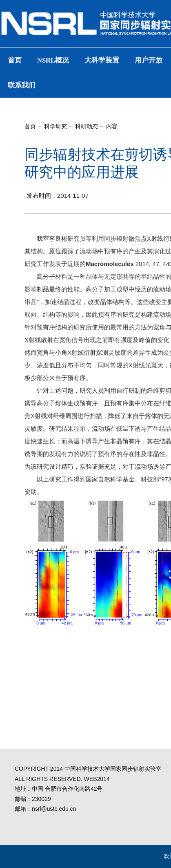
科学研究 (56, 126)
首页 (15, 60)
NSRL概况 (53, 60)
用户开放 (149, 60)
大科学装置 (102, 60)
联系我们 (22, 85)
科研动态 (87, 126)
